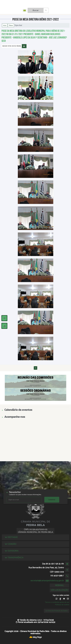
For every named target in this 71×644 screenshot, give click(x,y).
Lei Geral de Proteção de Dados (57, 611)
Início (5, 25)
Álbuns (11, 25)
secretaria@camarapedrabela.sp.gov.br (47, 581)
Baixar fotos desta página (12, 46)
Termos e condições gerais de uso (57, 602)
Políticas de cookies (62, 605)
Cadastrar (52, 500)
